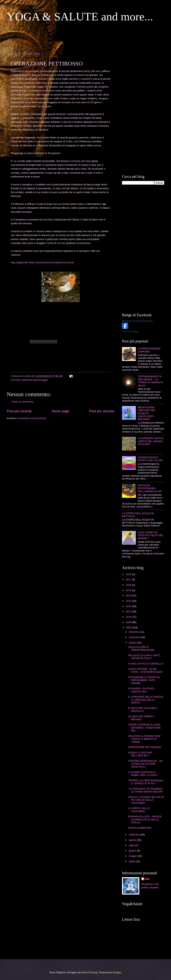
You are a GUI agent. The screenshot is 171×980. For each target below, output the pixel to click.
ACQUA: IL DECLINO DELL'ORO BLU (140, 754)
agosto (133, 840)
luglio (132, 845)
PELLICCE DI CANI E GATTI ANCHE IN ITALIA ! (144, 657)
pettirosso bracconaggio (35, 380)
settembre (135, 835)
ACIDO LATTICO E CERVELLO (146, 664)
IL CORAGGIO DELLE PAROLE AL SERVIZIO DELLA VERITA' (146, 700)
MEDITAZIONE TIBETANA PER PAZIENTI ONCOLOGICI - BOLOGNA (147, 413)
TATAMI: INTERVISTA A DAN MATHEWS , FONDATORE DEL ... (144, 728)
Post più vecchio (102, 411)
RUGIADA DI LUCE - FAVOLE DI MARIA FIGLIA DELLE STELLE (145, 819)
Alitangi (93, 972)
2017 (129, 580)
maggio (133, 856)
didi (147, 879)
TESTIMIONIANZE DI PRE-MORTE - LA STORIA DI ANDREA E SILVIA (150, 381)
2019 (129, 574)
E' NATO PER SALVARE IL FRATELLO (143, 710)
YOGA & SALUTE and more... (80, 17)
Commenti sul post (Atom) (32, 418)
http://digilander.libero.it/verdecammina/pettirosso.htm (42, 262)
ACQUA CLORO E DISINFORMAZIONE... (142, 649)
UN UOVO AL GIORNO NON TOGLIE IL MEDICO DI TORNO (144, 739)
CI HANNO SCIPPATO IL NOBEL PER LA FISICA (143, 774)
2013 (129, 601)
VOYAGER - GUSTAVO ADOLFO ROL (141, 690)
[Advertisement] (77, 37)
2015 (129, 590)
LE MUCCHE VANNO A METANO (141, 718)
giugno (133, 851)
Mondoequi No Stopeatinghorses (137, 321)
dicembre (134, 632)
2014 (129, 595)
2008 (129, 627)
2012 (129, 606)
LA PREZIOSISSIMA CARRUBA (149, 350)
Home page (60, 411)
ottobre (133, 643)
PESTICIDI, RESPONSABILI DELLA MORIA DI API (150, 488)
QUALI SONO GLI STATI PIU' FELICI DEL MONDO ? (151, 535)
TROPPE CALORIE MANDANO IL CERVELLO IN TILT (146, 782)
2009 (129, 622)
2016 (129, 585)
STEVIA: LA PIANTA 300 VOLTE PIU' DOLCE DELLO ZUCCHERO (146, 800)
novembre (135, 637)
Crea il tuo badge (130, 331)
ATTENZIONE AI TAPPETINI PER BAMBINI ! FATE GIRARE (144, 680)
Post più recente (19, 411)
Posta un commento (23, 402)
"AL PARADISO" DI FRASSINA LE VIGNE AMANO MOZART (146, 790)
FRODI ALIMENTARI (140, 828)
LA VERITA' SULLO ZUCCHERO (139, 810)
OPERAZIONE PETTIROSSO (145, 747)
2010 (129, 617)
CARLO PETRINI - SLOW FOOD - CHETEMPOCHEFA (145, 670)
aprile (132, 861)
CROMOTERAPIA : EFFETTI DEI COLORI (150, 459)
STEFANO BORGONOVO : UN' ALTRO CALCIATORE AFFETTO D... (146, 764)
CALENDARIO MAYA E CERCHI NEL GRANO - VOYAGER (151, 441)
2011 (129, 611)
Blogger (117, 972)
